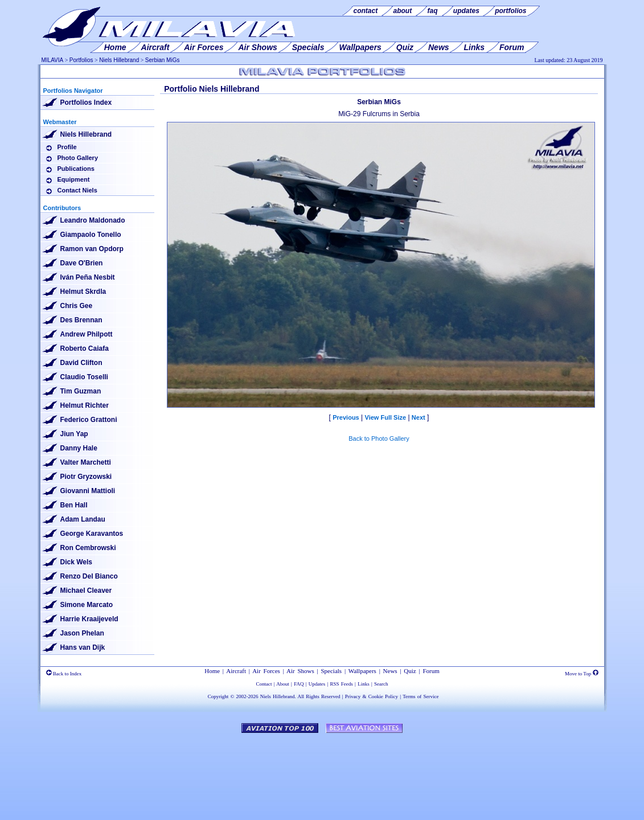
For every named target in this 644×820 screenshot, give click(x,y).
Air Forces (266, 671)
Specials (331, 671)
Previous (346, 417)
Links (364, 684)
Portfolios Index (86, 102)
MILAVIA (53, 60)
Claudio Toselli (84, 377)
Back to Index (64, 674)
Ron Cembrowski (88, 548)
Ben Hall (74, 505)
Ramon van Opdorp (92, 249)
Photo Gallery (78, 158)
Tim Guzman (81, 391)
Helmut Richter (85, 405)
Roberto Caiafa (85, 348)
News (390, 671)
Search (381, 684)
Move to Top (581, 674)
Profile (67, 147)
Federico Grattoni (89, 420)
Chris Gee (77, 306)
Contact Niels (77, 190)
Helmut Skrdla (83, 292)
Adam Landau (83, 519)
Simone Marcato (87, 605)
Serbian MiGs (163, 60)
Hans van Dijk (83, 647)
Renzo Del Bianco (89, 576)
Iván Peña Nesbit (88, 277)
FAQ (299, 684)
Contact (264, 684)
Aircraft (236, 671)
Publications (76, 169)
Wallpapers (362, 671)
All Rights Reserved (319, 696)
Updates (317, 684)
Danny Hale (79, 448)
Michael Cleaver (86, 591)
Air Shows (300, 671)
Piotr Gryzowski (86, 477)
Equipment (74, 179)
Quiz (410, 671)
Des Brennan (81, 320)
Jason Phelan (82, 633)
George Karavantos (92, 534)
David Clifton (81, 363)
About (283, 684)
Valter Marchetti (86, 462)
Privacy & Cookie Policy (372, 696)
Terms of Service (421, 696)
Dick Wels (76, 562)
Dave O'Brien (82, 263)
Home (212, 671)
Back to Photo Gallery (379, 438)
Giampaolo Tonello (91, 235)
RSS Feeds (342, 684)
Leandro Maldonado (93, 220)
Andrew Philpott (87, 334)
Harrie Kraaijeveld (89, 619)
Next (419, 417)
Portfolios (81, 60)
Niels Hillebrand (119, 60)
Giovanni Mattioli (88, 491)
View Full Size (386, 417)
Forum (431, 671)
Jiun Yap (74, 434)
